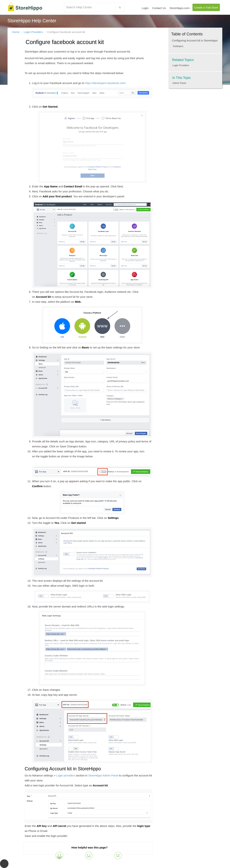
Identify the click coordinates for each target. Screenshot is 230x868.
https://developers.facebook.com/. (92, 90)
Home (16, 32)
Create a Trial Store (206, 7)
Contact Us (159, 8)
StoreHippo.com (180, 8)
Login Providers (33, 32)
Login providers (66, 775)
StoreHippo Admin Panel (103, 775)
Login (145, 8)
